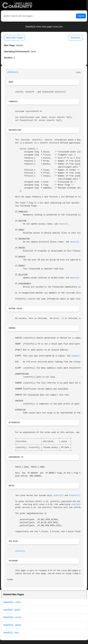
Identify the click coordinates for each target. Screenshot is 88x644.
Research (76, 38)
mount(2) (64, 224)
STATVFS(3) (13, 72)
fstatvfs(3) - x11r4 (12, 617)
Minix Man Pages (15, 38)
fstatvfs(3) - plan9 (12, 625)
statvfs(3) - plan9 (12, 610)
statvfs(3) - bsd (11, 633)
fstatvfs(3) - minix (12, 602)
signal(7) (76, 356)
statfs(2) (58, 496)
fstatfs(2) (75, 496)
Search (81, 16)
